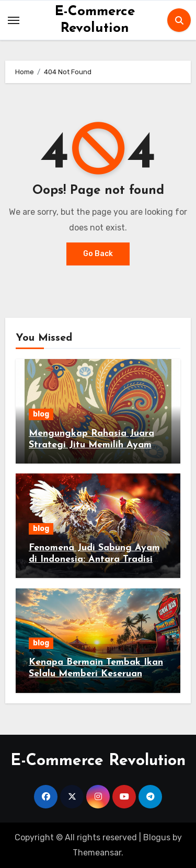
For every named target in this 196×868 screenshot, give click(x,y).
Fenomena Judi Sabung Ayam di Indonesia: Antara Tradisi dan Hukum (94, 559)
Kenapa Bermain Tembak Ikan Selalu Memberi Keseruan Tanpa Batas (96, 674)
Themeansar (97, 853)
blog (41, 414)
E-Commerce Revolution (98, 761)
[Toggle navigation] (14, 20)
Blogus (157, 837)
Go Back (98, 254)
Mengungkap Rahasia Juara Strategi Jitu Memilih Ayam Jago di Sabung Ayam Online (94, 445)
